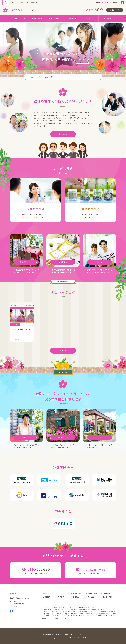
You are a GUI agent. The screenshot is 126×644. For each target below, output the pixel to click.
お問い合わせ (115, 10)
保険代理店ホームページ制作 (73, 638)
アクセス (106, 2)
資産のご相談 (54, 18)
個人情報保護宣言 (48, 634)
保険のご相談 (37, 18)
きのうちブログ (115, 2)
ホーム (45, 593)
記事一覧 (67, 351)
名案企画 (84, 638)
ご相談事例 (72, 18)
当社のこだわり (19, 18)
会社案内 (98, 2)
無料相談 (107, 18)
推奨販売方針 (69, 634)
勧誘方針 (59, 634)
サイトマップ (80, 634)
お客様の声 (90, 18)
